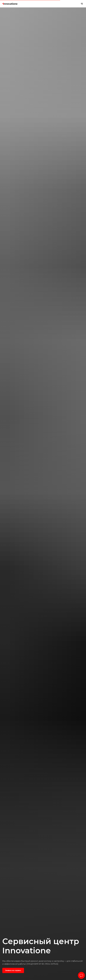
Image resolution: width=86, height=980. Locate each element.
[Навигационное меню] (82, 4)
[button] (13, 970)
